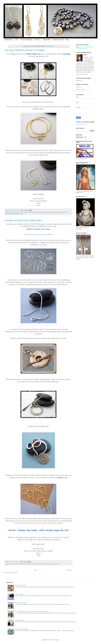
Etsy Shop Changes (25, 564)
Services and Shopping (26, 40)
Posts (79, 87)
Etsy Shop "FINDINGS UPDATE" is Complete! (25, 50)
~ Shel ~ (16, 40)
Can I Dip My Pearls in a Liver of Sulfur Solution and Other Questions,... (32, 612)
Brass (10, 212)
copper (26, 212)
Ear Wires (30, 212)
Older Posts (69, 570)
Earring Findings (36, 212)
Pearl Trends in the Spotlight (22, 629)
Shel (86, 55)
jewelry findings (65, 212)
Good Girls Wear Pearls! (21, 603)
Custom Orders (12, 564)
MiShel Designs (8, 40)
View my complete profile (82, 74)
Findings (57, 212)
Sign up (78, 47)
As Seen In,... (37, 40)
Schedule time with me (81, 124)
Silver (22, 214)
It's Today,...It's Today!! (20, 585)
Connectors (21, 212)
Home (35, 570)
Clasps (17, 212)
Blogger (57, 640)
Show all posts (50, 46)
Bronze (13, 212)
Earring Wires (43, 212)
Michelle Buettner (9, 214)
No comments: (16, 210)
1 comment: (16, 562)
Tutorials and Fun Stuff (58, 40)
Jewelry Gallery (47, 40)
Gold (60, 212)
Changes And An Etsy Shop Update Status (23, 220)
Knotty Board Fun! (19, 620)
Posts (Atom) (14, 573)
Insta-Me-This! (79, 80)
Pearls (67, 40)
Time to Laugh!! (19, 594)
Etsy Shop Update (50, 212)
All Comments (81, 90)
